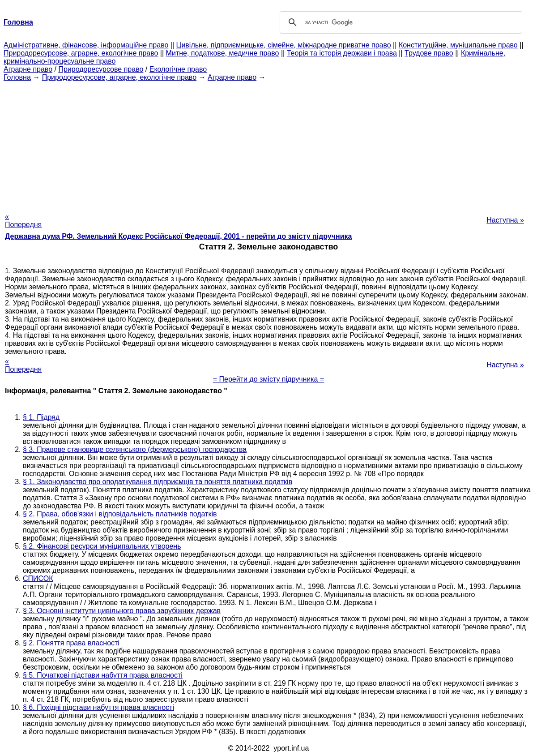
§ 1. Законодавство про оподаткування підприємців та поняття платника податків (158, 482)
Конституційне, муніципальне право (458, 45)
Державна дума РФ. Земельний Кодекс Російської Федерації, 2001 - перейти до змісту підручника (178, 236)
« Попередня (23, 221)
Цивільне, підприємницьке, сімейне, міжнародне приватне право (284, 45)
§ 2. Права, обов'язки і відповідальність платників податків (120, 514)
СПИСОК (38, 578)
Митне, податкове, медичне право (223, 53)
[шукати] (400, 22)
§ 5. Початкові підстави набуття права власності (103, 675)
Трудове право (429, 53)
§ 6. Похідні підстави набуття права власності (98, 707)
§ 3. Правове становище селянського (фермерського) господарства (135, 449)
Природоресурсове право (101, 69)
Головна (17, 77)
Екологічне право (178, 69)
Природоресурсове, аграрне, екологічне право (81, 53)
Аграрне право (28, 69)
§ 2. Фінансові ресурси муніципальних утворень (102, 546)
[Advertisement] (268, 144)
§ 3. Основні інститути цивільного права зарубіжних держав (122, 611)
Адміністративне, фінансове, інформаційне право (86, 45)
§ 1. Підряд (41, 417)
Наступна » (505, 220)
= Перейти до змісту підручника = (269, 379)
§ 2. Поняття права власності (71, 643)
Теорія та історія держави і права (342, 53)
